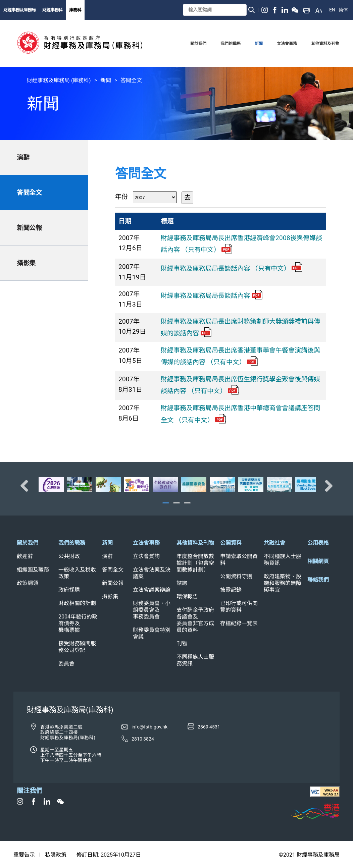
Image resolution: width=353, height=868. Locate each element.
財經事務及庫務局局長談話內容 (212, 296)
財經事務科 (52, 10)
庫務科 (75, 10)
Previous (27, 486)
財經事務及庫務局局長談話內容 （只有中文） (232, 268)
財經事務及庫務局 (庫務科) (59, 80)
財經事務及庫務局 (19, 10)
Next (326, 486)
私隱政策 (56, 855)
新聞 (106, 80)
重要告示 (24, 855)
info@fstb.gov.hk (149, 727)
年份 (121, 197)
